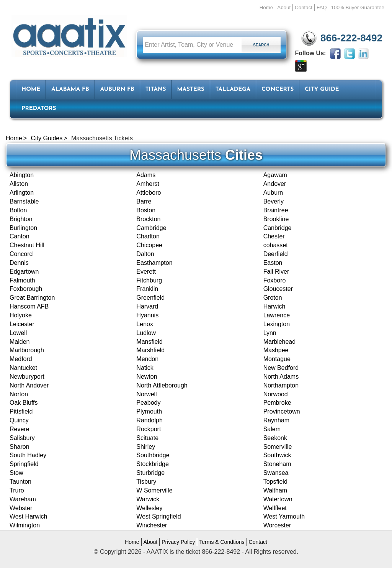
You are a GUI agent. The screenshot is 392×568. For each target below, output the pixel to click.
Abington (22, 175)
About (284, 7)
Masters (190, 89)
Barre (144, 201)
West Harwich (28, 516)
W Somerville (154, 490)
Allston (19, 184)
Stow (16, 473)
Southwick (277, 455)
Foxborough (26, 289)
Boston (146, 210)
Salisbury (22, 438)
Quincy (19, 420)
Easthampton (154, 263)
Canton (20, 236)
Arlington (22, 193)
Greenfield (150, 298)
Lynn (270, 333)
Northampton (281, 385)
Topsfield (275, 482)
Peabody (148, 403)
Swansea (276, 473)
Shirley (146, 447)
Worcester (277, 525)
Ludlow (146, 333)
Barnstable (24, 201)
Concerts (278, 89)
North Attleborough (162, 385)
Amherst (148, 184)
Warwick (148, 499)
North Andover (29, 385)
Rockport (149, 429)
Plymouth (149, 411)
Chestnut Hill (27, 245)
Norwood (276, 394)
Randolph (149, 420)
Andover (275, 184)
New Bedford (281, 368)
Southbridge (153, 455)
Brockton (148, 219)
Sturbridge (150, 473)
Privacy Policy (178, 542)
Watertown (278, 499)
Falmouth (22, 280)
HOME (31, 89)
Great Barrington (32, 298)
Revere (20, 429)
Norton (19, 394)
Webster (21, 508)
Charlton (148, 236)
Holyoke (21, 315)
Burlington (23, 228)
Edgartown (24, 272)
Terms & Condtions (222, 542)
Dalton (145, 254)
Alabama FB (70, 89)
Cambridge (151, 228)
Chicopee (149, 245)
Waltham (275, 490)
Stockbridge (153, 464)
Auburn (273, 193)
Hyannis (147, 315)
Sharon (20, 447)
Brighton (21, 219)
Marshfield (150, 350)
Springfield (24, 464)
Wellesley (149, 508)
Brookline (276, 219)
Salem (272, 429)
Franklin (147, 289)
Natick (145, 368)
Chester (274, 236)
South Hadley (28, 455)
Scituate (147, 438)
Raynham (276, 420)
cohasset (276, 245)
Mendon (147, 359)
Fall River (276, 272)
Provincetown (282, 411)
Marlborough (27, 350)
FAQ (322, 7)
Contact (304, 7)
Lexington (277, 324)
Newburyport (27, 377)
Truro (17, 490)
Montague (277, 359)
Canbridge (278, 228)
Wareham (23, 499)
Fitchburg (149, 280)
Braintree (276, 210)
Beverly (274, 201)
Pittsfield (21, 411)
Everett (146, 272)
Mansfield (149, 342)
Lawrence (277, 315)
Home (266, 7)
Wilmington (25, 525)
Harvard (147, 306)
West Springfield (158, 516)
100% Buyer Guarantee (358, 7)
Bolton (18, 210)
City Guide (322, 89)
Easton (273, 263)
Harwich (274, 306)
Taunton (20, 482)
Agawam (275, 175)
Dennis (19, 263)
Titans (156, 89)
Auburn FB (117, 89)
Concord (21, 254)
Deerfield (276, 254)
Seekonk (275, 438)
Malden (20, 342)
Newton (147, 377)
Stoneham (277, 464)
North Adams (281, 377)
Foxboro (275, 280)
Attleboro (149, 193)
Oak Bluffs (24, 403)
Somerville (278, 447)
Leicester (22, 324)
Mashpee (276, 350)
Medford (21, 359)
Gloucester (278, 289)
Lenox (145, 324)
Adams (146, 175)
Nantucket (23, 368)
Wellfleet (275, 508)
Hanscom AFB (29, 306)
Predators (39, 109)
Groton (273, 298)
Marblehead (280, 342)
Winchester (152, 525)
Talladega (233, 89)
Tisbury (146, 482)
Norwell (146, 394)
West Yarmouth (284, 516)
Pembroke (277, 403)
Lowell (18, 333)
